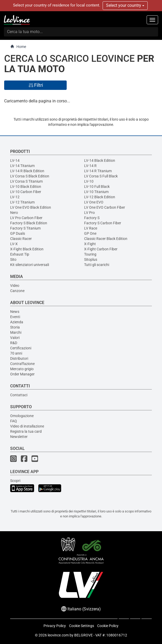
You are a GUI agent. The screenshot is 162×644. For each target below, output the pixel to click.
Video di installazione (27, 426)
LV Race (91, 228)
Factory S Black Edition (29, 223)
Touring (90, 254)
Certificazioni (21, 348)
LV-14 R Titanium (98, 171)
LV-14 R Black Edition (27, 171)
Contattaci (19, 395)
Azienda (17, 322)
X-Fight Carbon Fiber (101, 249)
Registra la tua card (26, 431)
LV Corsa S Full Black (101, 176)
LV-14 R (90, 166)
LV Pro (89, 213)
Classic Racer (21, 239)
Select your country (125, 5)
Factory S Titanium (25, 228)
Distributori (19, 358)
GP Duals (18, 233)
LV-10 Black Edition (26, 187)
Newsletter (19, 437)
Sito (13, 259)
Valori (15, 338)
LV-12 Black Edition (100, 197)
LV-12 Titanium (22, 202)
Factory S (92, 218)
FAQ (14, 421)
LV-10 (89, 181)
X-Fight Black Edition (27, 249)
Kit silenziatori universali (30, 265)
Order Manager (22, 374)
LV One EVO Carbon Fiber (105, 207)
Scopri (15, 481)
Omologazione (22, 416)
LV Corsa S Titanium (26, 181)
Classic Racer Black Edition (106, 239)
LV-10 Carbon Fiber (26, 192)
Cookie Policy (108, 626)
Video (15, 286)
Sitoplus (91, 259)
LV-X (14, 244)
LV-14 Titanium (22, 166)
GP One (90, 233)
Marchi (16, 332)
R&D (14, 343)
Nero (14, 213)
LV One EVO (94, 202)
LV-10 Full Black (97, 187)
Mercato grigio (22, 369)
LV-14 (15, 160)
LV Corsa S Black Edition (30, 176)
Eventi (15, 317)
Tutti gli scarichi (97, 265)
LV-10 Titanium (96, 192)
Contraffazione (22, 364)
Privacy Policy (55, 626)
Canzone (17, 291)
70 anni (16, 353)
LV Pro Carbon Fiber (26, 218)
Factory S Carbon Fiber (103, 223)
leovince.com (58, 635)
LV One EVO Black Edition (31, 207)
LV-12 (15, 197)
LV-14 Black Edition (100, 160)
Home (18, 47)
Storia (15, 327)
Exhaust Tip (20, 254)
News (15, 312)
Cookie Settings (82, 626)
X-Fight (90, 244)
